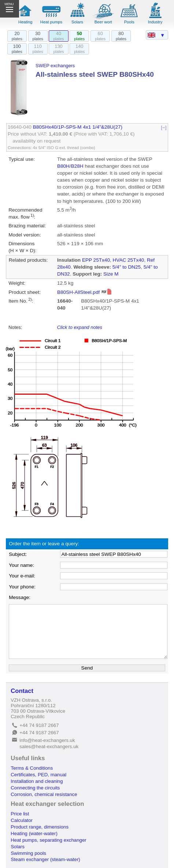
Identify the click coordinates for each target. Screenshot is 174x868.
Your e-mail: (22, 576)
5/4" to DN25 (127, 267)
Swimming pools (28, 853)
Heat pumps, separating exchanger (48, 840)
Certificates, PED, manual (38, 775)
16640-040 (20, 127)
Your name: (21, 565)
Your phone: (22, 587)
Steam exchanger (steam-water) (45, 859)
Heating (25, 22)
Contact (22, 691)
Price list (20, 814)
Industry (155, 22)
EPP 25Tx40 (96, 260)
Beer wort (103, 22)
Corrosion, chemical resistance (44, 794)
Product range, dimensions (40, 827)
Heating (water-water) (34, 833)
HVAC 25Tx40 (129, 260)
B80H (63, 166)
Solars (77, 22)
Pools (129, 22)
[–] (164, 127)
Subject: (18, 554)
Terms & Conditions (32, 768)
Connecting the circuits (35, 788)
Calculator (22, 820)
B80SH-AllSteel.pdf (85, 292)
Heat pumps (51, 22)
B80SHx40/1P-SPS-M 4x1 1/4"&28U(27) (78, 127)
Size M (111, 274)
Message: (20, 597)
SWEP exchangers (55, 66)
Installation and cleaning (37, 781)
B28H (77, 166)
